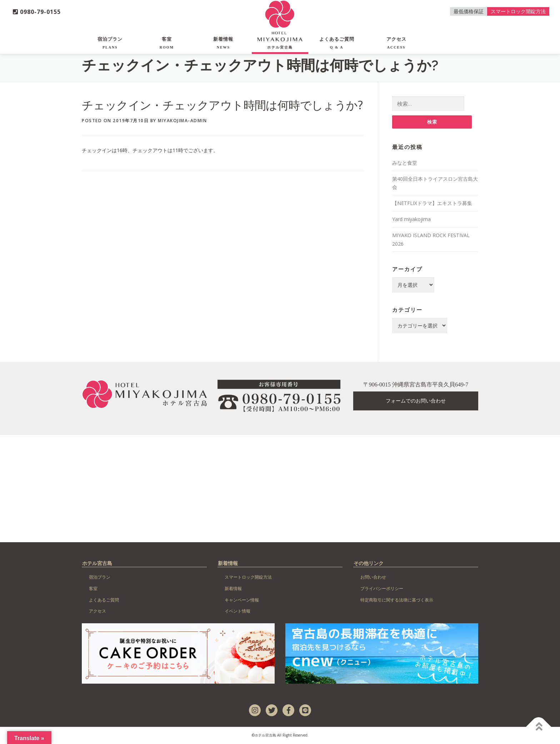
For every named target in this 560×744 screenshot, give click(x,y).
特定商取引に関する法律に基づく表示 (397, 600)
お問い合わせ (373, 577)
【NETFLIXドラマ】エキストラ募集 (432, 203)
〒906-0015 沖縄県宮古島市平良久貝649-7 (416, 385)
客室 (167, 43)
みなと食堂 (405, 163)
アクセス (396, 43)
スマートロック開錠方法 (518, 11)
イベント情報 (237, 611)
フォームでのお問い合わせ (416, 401)
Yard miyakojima (411, 219)
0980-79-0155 (37, 12)
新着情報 (223, 43)
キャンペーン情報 (242, 600)
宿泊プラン (110, 43)
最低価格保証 (469, 11)
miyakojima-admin (182, 121)
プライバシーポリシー (382, 589)
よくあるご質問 (337, 43)
